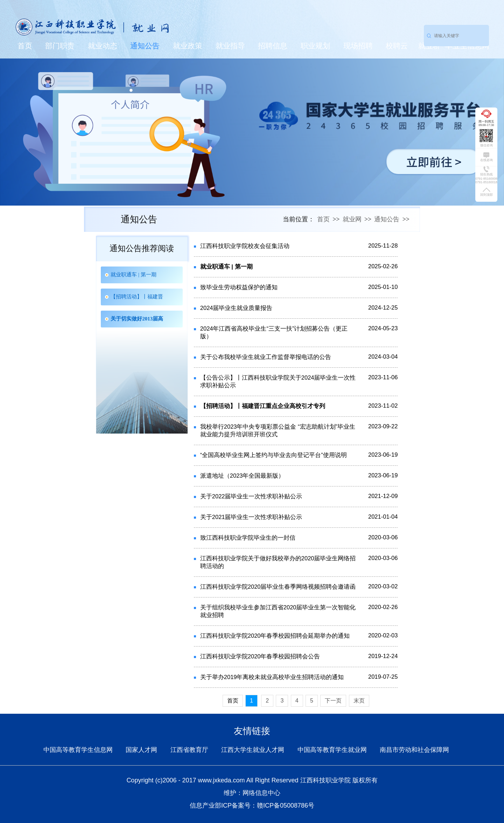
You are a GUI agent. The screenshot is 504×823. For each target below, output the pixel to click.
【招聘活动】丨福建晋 (137, 297)
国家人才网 (141, 750)
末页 (359, 701)
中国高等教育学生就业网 (332, 750)
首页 (25, 46)
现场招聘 (358, 46)
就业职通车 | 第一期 (134, 275)
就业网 (352, 219)
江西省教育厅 (189, 750)
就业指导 (230, 46)
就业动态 (103, 46)
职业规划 (315, 46)
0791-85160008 (486, 179)
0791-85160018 (486, 182)
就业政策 (188, 46)
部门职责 (60, 46)
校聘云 (397, 46)
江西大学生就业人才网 (253, 750)
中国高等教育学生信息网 (78, 750)
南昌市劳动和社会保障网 (414, 750)
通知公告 (145, 46)
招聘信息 (273, 46)
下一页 (333, 701)
